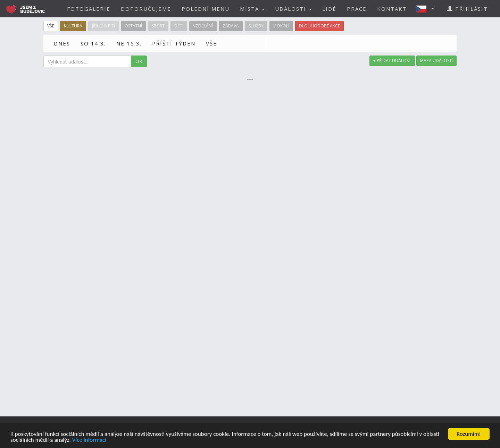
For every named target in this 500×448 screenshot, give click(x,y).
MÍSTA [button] (252, 9)
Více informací (89, 440)
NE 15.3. (129, 43)
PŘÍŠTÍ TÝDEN (174, 43)
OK (139, 61)
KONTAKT (392, 9)
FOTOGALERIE (89, 9)
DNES (62, 43)
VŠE (211, 43)
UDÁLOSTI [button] (293, 9)
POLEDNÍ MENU (206, 9)
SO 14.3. (93, 43)
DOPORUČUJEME (146, 9)
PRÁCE (357, 9)
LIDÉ (329, 9)
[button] (427, 9)
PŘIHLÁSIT (468, 9)
